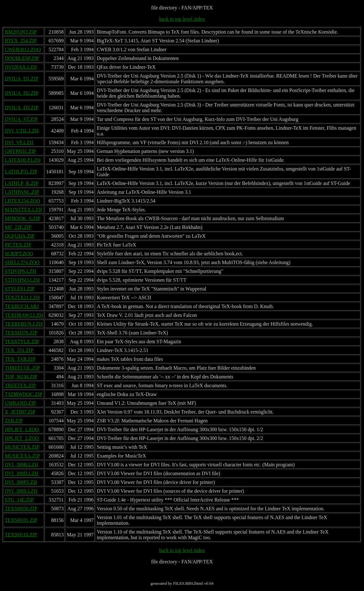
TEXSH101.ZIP (21, 520)
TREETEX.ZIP (20, 385)
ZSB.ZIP (14, 421)
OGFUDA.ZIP (20, 236)
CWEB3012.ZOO (23, 49)
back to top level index (182, 19)
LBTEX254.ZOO (22, 201)
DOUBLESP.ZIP (22, 58)
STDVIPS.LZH (20, 271)
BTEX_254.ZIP (21, 41)
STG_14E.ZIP (19, 500)
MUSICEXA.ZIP (22, 456)
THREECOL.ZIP (22, 368)
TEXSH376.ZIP (21, 333)
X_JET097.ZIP (20, 412)
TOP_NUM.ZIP (21, 377)
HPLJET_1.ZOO (22, 429)
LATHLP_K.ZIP (22, 183)
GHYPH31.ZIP (20, 151)
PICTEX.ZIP (18, 245)
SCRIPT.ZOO (19, 254)
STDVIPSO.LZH (22, 280)
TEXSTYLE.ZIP (22, 342)
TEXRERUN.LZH (24, 324)
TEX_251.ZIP (19, 350)
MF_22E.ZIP (18, 227)
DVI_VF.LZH (19, 142)
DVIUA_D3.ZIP (22, 108)
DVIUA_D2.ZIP (22, 93)
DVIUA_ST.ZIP (21, 119)
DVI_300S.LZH (21, 491)
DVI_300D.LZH (22, 473)
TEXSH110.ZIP (21, 535)
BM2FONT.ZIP (21, 32)
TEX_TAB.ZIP (20, 359)
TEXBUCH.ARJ (22, 306)
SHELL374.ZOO (22, 262)
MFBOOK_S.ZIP (22, 218)
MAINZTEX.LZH (23, 210)
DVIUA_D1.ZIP (22, 79)
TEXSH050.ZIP (21, 509)
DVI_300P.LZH (21, 482)
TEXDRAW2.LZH (24, 315)
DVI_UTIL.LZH (22, 131)
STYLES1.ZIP (20, 289)
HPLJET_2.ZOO (22, 438)
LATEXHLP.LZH (23, 160)
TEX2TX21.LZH (22, 298)
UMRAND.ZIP (20, 403)
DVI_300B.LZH (21, 465)
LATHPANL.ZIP (22, 192)
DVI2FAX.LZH (21, 67)
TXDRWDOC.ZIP (24, 394)
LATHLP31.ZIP (21, 172)
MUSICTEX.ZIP (22, 447)
